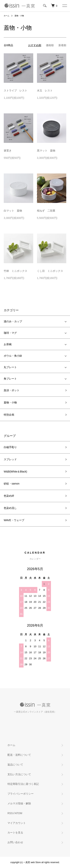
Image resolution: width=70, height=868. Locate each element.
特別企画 (9, 415)
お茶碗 (8, 344)
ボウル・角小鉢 (13, 356)
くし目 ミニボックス (50, 271)
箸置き (8, 151)
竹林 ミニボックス (15, 271)
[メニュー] (64, 6)
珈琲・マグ (10, 333)
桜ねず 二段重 (46, 211)
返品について (15, 765)
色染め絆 (9, 496)
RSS (10, 813)
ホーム (7, 16)
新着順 (62, 45)
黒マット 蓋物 (46, 151)
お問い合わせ (15, 842)
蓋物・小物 (19, 16)
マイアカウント (17, 823)
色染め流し (10, 508)
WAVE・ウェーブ (14, 520)
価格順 (50, 45)
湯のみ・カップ (13, 321)
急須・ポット (12, 390)
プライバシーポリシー (21, 794)
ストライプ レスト (15, 90)
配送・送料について (19, 755)
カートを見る (15, 833)
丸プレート (10, 367)
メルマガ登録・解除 (19, 803)
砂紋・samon (12, 484)
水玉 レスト (45, 90)
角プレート (10, 379)
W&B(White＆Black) (15, 472)
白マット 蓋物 (13, 211)
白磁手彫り (10, 447)
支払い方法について (19, 774)
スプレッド (10, 459)
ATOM (19, 813)
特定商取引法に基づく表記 (23, 784)
